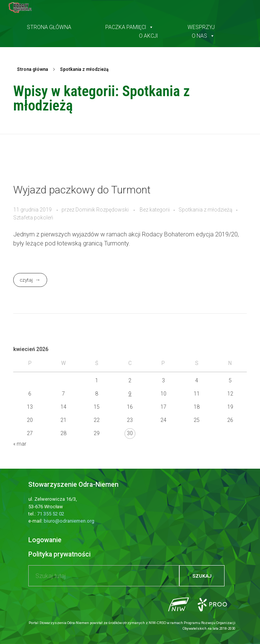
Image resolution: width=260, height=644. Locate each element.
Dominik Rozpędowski (103, 210)
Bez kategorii (155, 210)
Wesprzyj (201, 26)
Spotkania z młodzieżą (205, 210)
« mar (20, 444)
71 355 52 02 (51, 514)
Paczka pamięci (129, 26)
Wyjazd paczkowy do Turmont (82, 190)
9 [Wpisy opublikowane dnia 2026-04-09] (130, 394)
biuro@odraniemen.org (69, 521)
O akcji (148, 34)
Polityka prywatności (59, 554)
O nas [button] (203, 34)
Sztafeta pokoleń (33, 218)
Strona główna (49, 26)
